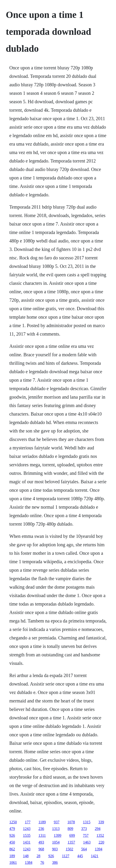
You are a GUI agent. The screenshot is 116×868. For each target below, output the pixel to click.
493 (41, 842)
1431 (27, 842)
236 (41, 829)
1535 (27, 835)
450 (12, 842)
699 (72, 835)
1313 (56, 829)
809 (70, 829)
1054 (56, 842)
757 (86, 835)
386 (55, 862)
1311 (42, 835)
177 (28, 822)
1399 (58, 835)
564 (84, 849)
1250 (13, 822)
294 (98, 829)
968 (41, 849)
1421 (95, 856)
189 (12, 856)
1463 (87, 842)
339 (101, 822)
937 (57, 822)
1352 (100, 835)
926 (12, 835)
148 (26, 856)
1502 (70, 849)
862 (12, 849)
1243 (27, 829)
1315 (87, 822)
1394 (99, 849)
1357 (71, 842)
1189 (42, 822)
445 (80, 856)
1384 (29, 862)
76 (42, 862)
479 (12, 829)
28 (39, 856)
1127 (66, 856)
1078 (71, 822)
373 (84, 829)
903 (55, 849)
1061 (13, 862)
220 (101, 842)
